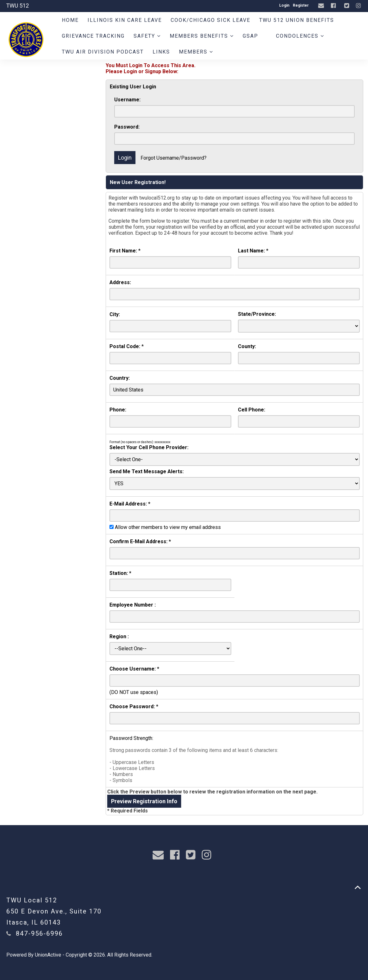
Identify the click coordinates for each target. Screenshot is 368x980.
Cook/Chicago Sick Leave (210, 20)
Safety (147, 36)
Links (161, 52)
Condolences (300, 36)
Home (70, 20)
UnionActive (48, 955)
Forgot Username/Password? (174, 158)
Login (284, 5)
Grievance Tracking (93, 36)
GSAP (250, 36)
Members (196, 52)
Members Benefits (202, 36)
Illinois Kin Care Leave (125, 20)
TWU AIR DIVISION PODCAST (103, 52)
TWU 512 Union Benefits (297, 20)
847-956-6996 (39, 933)
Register (301, 5)
